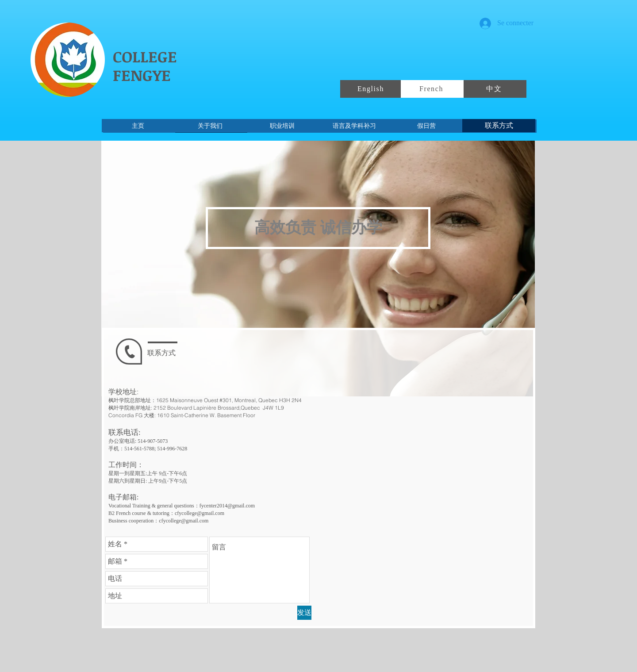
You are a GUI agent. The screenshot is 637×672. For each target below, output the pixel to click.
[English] (372, 89)
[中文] (495, 89)
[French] (432, 89)
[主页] (138, 126)
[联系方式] (499, 126)
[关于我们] (210, 126)
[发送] (304, 613)
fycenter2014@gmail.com (227, 506)
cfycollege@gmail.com (200, 513)
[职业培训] (282, 126)
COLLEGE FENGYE (145, 65)
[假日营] (426, 126)
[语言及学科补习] (354, 126)
